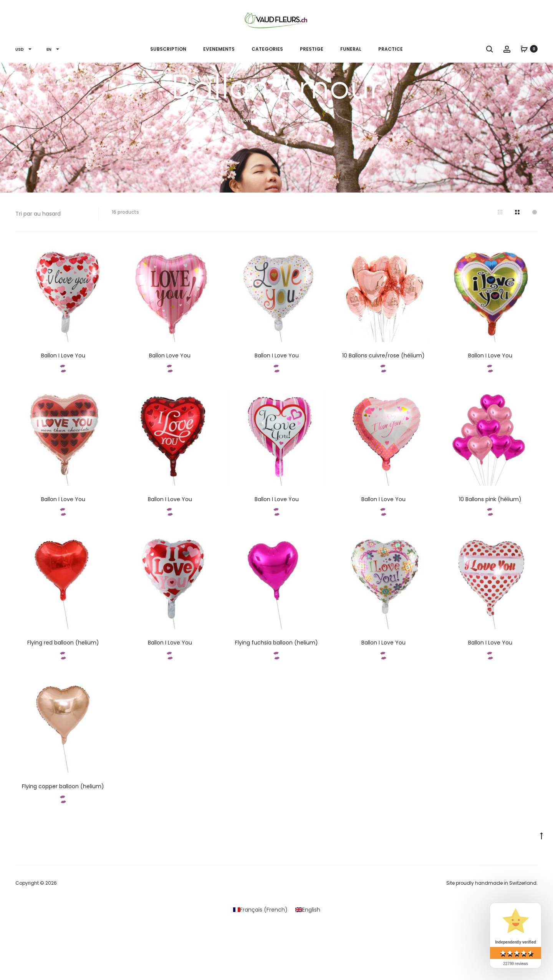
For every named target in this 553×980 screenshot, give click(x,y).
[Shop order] (51, 214)
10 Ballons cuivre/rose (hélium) (383, 355)
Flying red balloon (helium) (63, 643)
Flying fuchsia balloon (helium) (276, 643)
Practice (391, 49)
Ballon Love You (170, 355)
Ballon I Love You (63, 355)
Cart (268, 120)
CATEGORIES (267, 49)
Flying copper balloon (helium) (63, 786)
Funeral (351, 49)
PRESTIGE (312, 49)
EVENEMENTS (219, 49)
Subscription (168, 49)
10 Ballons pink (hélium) (490, 499)
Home (248, 120)
